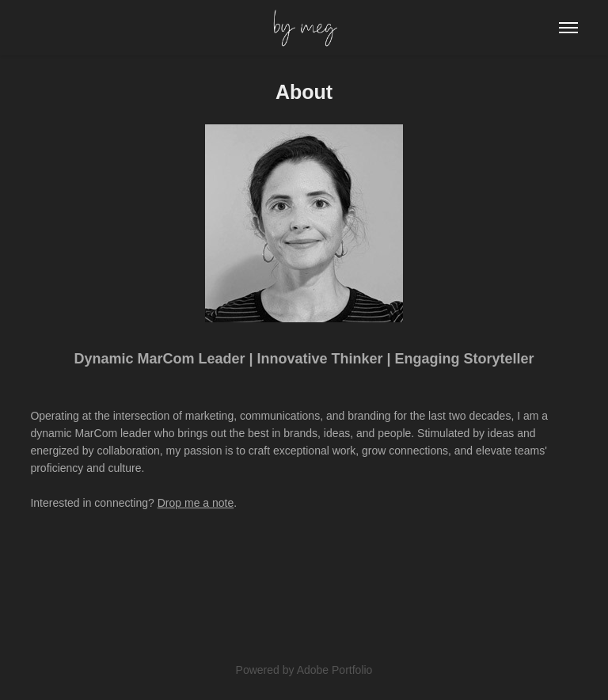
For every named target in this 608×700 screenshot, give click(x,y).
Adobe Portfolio (335, 670)
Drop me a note (196, 503)
